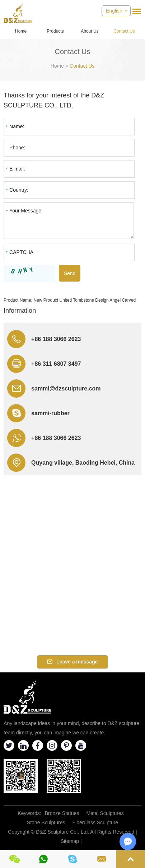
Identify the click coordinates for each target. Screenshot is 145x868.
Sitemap (70, 841)
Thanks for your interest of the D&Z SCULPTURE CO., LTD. (54, 100)
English (114, 11)
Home (21, 31)
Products (55, 31)
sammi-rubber (50, 413)
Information (20, 311)
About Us (90, 31)
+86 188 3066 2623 (56, 438)
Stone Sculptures (46, 823)
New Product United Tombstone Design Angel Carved (85, 300)
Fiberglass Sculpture (95, 823)
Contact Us (124, 31)
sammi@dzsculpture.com (66, 389)
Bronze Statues (62, 813)
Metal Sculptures (105, 813)
